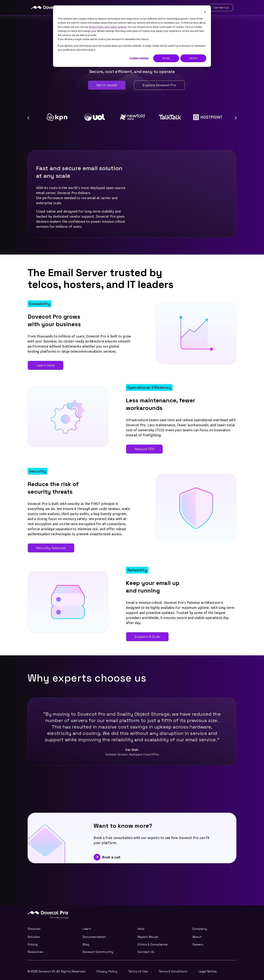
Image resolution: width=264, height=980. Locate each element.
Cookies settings (139, 58)
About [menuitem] (197, 937)
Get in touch (107, 85)
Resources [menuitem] (35, 952)
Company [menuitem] (200, 929)
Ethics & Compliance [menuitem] (153, 944)
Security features (51, 548)
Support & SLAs (147, 637)
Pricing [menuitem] (33, 944)
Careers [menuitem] (198, 944)
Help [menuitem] (141, 929)
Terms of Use (138, 971)
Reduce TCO (144, 449)
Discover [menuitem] (34, 929)
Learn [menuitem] (87, 929)
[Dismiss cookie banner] (205, 12)
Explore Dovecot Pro (159, 85)
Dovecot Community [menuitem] (98, 952)
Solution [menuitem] (34, 937)
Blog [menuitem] (86, 944)
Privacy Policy (107, 971)
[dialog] (132, 36)
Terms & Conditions (173, 971)
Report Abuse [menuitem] (148, 937)
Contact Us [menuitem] (146, 952)
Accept (166, 58)
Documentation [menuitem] (94, 937)
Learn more (46, 365)
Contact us (221, 7)
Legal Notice (208, 971)
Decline (193, 58)
